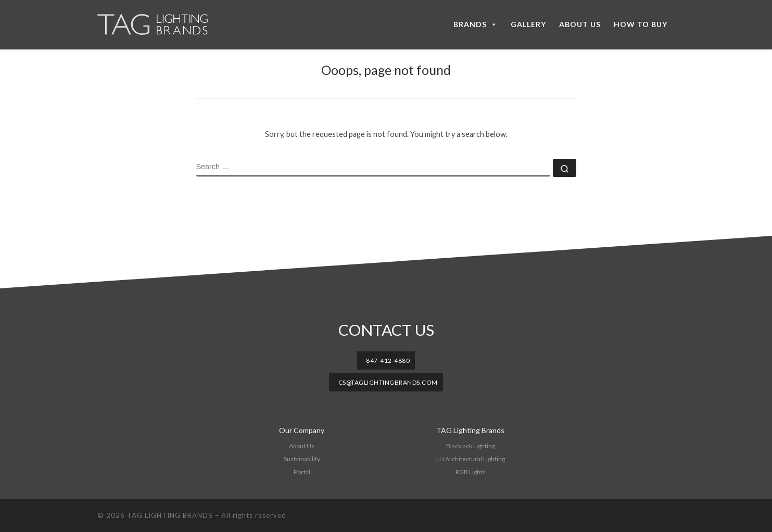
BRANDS (476, 24)
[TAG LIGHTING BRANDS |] (162, 24)
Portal (302, 472)
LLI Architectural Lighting (471, 459)
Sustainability (302, 459)
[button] (386, 360)
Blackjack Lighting (471, 446)
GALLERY (528, 24)
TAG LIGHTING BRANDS (170, 515)
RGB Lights (471, 472)
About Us (302, 446)
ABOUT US (580, 24)
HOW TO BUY (641, 24)
